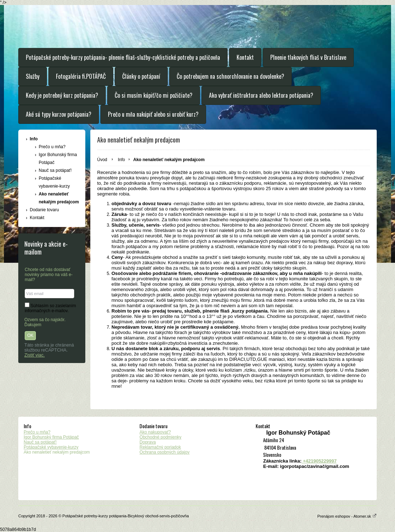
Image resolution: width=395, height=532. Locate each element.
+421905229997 (319, 461)
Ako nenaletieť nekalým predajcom (59, 198)
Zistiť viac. (35, 355)
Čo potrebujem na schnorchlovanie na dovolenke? (230, 76)
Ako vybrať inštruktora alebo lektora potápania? (261, 95)
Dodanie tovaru (44, 210)
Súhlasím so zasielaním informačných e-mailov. (50, 308)
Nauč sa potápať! (55, 170)
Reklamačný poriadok (160, 447)
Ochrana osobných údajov (164, 452)
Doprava (147, 442)
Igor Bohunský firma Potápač (58, 159)
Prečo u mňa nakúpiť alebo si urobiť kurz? (153, 114)
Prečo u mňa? (52, 147)
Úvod (102, 160)
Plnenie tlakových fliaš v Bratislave (308, 57)
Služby (33, 76)
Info (34, 139)
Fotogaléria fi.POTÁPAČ (81, 76)
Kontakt (245, 57)
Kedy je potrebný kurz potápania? (62, 95)
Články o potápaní (141, 76)
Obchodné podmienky (160, 437)
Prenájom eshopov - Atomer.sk (347, 516)
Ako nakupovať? (155, 432)
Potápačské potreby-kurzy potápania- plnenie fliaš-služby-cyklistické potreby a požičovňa (123, 57)
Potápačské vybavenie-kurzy (54, 182)
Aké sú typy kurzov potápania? (59, 114)
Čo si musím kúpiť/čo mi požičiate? (154, 95)
